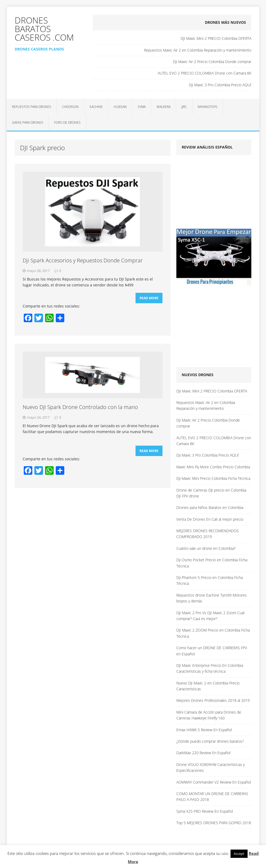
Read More (149, 298)
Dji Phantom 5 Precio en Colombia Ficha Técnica (210, 580)
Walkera (164, 107)
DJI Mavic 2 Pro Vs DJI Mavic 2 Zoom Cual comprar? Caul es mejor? (210, 616)
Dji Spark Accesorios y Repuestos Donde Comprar (83, 260)
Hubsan (120, 107)
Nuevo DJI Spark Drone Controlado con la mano (80, 407)
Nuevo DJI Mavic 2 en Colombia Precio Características (208, 686)
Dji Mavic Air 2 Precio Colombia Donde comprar (212, 62)
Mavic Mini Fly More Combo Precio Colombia (213, 467)
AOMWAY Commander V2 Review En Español (214, 782)
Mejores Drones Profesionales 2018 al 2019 (213, 700)
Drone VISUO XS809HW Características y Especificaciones (211, 767)
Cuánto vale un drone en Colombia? (206, 548)
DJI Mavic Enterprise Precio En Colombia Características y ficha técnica (210, 668)
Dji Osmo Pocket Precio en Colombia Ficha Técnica (212, 563)
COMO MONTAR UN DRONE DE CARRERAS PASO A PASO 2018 (212, 797)
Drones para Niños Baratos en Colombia (210, 507)
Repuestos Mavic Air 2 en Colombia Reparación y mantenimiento (198, 50)
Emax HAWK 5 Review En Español (204, 730)
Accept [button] (239, 854)
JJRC (184, 107)
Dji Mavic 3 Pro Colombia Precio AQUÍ (220, 85)
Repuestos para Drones (32, 107)
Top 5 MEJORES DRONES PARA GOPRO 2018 (214, 823)
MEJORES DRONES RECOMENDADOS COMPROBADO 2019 (208, 534)
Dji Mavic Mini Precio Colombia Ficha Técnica (213, 478)
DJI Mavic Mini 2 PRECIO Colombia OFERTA (216, 38)
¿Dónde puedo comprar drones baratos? (210, 741)
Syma (142, 107)
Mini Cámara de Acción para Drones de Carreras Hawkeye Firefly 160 (209, 715)
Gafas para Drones (28, 122)
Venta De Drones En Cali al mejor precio (210, 519)
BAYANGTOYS (208, 107)
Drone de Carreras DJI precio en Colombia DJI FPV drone (211, 493)
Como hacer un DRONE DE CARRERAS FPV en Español (212, 651)
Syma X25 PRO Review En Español (205, 811)
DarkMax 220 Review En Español (203, 753)
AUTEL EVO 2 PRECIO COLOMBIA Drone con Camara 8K (205, 73)
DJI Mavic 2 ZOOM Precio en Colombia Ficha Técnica (213, 633)
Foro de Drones (67, 122)
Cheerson (70, 107)
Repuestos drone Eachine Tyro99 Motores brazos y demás (212, 598)
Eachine (96, 107)
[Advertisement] (221, 194)
